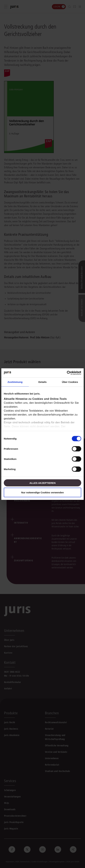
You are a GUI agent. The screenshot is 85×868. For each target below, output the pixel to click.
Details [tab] (42, 382)
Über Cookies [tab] (70, 382)
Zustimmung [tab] (15, 382)
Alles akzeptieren (43, 483)
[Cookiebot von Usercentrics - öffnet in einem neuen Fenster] (67, 373)
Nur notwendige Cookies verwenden (42, 492)
